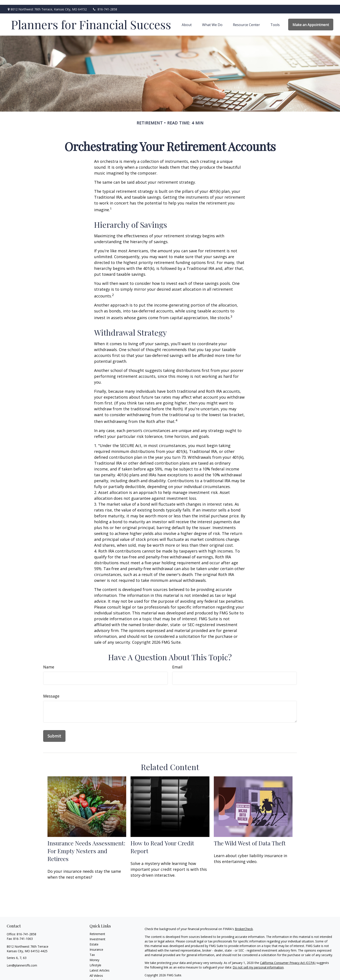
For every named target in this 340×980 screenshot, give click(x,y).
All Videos (96, 971)
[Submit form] (54, 731)
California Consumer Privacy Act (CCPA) (288, 958)
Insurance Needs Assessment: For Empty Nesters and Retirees (86, 846)
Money (94, 955)
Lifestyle (95, 960)
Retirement (97, 929)
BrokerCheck (244, 924)
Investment (97, 934)
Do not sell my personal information (258, 963)
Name (49, 662)
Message (51, 691)
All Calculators (99, 976)
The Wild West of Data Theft (250, 838)
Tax (92, 950)
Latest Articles (100, 966)
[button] (187, 20)
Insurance (96, 945)
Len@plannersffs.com (22, 961)
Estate (94, 940)
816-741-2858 (105, 4)
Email (177, 662)
